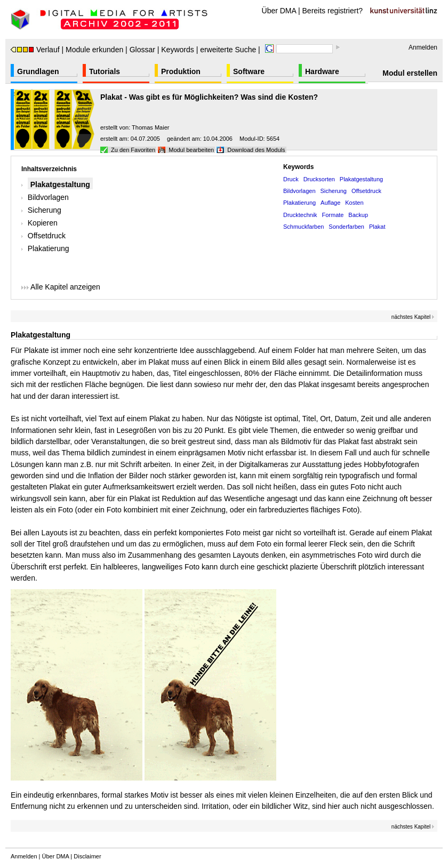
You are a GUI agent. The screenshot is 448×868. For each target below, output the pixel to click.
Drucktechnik (300, 215)
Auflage (330, 203)
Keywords (177, 50)
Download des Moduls (256, 150)
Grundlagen (38, 71)
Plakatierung (49, 248)
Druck (291, 179)
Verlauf (35, 50)
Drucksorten (319, 179)
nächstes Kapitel (413, 317)
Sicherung (45, 210)
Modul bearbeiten (191, 150)
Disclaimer (87, 856)
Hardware (322, 71)
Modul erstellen (410, 73)
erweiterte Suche (228, 50)
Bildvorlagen (48, 197)
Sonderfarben (346, 227)
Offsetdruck (47, 236)
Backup (358, 215)
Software (249, 71)
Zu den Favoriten (133, 150)
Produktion (181, 71)
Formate (333, 215)
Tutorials (105, 71)
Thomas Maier (150, 127)
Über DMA (279, 11)
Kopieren (43, 223)
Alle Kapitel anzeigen (61, 287)
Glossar (142, 50)
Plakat (377, 227)
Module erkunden (94, 50)
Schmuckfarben (303, 227)
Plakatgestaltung (60, 184)
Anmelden (423, 47)
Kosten (354, 203)
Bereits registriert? (333, 11)
